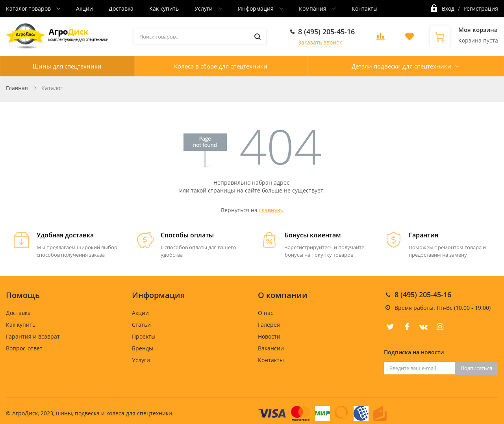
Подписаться (476, 368)
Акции (84, 8)
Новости (269, 336)
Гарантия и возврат (33, 336)
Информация (257, 8)
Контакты (365, 8)
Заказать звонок (320, 42)
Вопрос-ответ (24, 348)
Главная (17, 88)
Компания (313, 8)
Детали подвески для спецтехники (401, 66)
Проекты (144, 336)
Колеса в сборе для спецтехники (221, 66)
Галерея (269, 325)
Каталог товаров (29, 8)
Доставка (121, 8)
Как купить (164, 8)
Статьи (141, 325)
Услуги (204, 8)
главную (271, 210)
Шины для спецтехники (67, 66)
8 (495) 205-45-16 (326, 31)
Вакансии (271, 348)
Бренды (143, 348)
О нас (266, 313)
